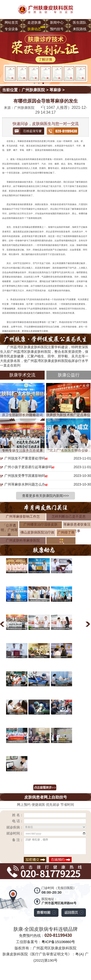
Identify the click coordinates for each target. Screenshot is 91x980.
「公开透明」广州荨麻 (9, 530)
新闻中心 (57, 22)
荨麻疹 (55, 90)
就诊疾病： (15, 827)
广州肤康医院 (33, 90)
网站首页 (11, 22)
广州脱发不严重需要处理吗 (25, 458)
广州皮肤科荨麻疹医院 (23, 540)
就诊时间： (15, 833)
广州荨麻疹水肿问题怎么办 (25, 484)
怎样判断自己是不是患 (69, 516)
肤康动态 (34, 29)
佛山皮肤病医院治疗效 (37, 532)
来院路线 (80, 29)
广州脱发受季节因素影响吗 (25, 476)
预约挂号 (57, 29)
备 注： (18, 840)
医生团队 (80, 22)
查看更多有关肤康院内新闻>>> (45, 496)
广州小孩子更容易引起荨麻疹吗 (28, 467)
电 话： (18, 821)
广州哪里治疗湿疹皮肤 (41, 524)
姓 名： (18, 815)
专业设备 (11, 29)
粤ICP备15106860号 (58, 942)
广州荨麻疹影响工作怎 (23, 516)
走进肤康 (34, 22)
